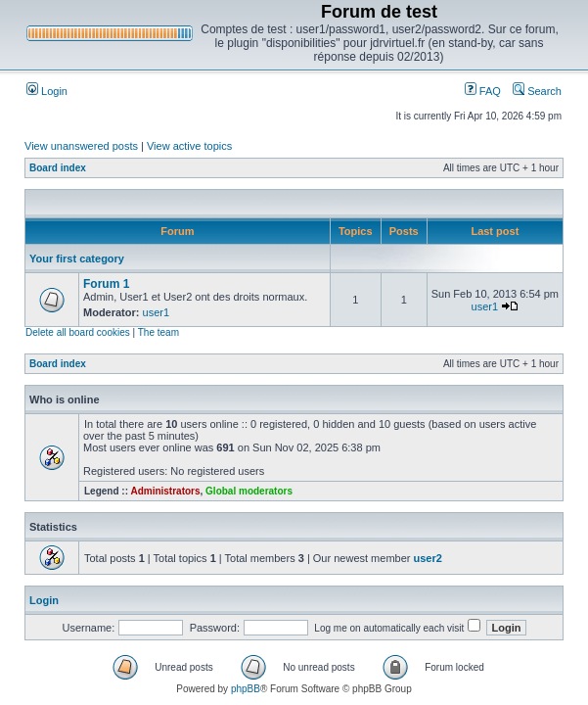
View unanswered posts (81, 146)
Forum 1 (106, 284)
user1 (157, 312)
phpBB (246, 689)
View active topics (189, 146)
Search (537, 91)
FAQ (483, 91)
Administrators (165, 491)
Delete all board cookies (78, 332)
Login (47, 91)
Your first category (77, 258)
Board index (58, 168)
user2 (428, 558)
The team (158, 332)
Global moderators (249, 491)
